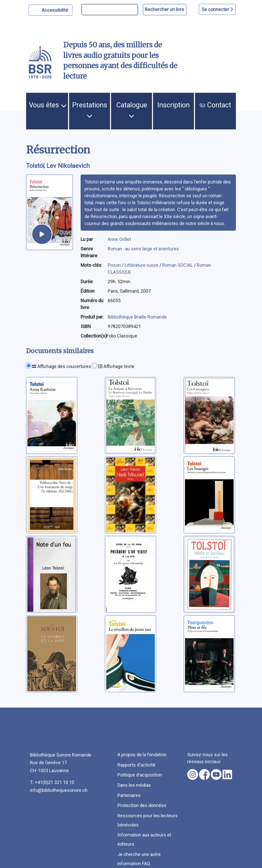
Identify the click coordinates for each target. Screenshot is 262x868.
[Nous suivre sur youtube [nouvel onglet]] (216, 774)
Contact (215, 105)
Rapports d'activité (136, 765)
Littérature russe (142, 265)
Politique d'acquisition (140, 775)
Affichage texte (116, 366)
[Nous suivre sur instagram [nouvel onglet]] (193, 774)
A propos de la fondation (142, 755)
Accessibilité (56, 9)
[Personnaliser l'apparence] (51, 10)
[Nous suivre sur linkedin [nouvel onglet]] (227, 774)
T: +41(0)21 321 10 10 (52, 782)
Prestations (90, 110)
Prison (115, 265)
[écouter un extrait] (42, 234)
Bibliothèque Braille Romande (137, 317)
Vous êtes (48, 105)
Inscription (173, 105)
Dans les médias (134, 785)
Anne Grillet (119, 239)
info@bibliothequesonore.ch (59, 790)
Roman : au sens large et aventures (143, 249)
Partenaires (129, 795)
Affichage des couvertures (62, 366)
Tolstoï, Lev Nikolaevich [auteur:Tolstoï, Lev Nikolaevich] (58, 166)
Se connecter (217, 9)
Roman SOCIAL (178, 265)
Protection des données (142, 805)
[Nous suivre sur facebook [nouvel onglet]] (204, 774)
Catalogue (132, 110)
